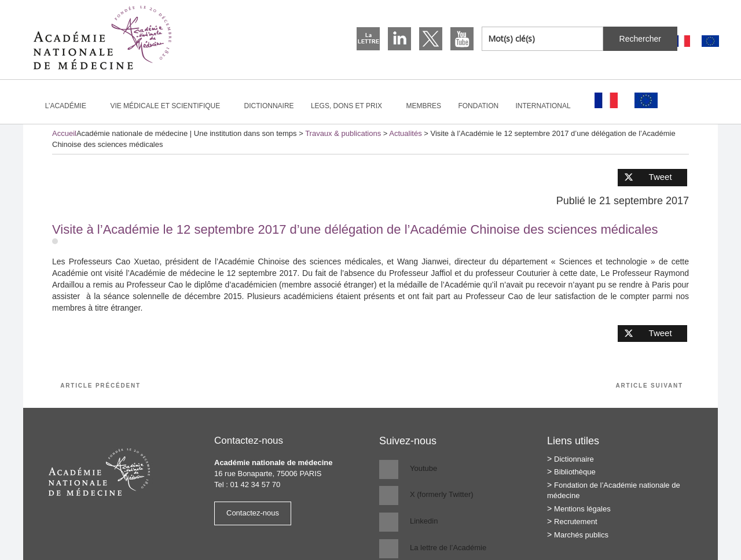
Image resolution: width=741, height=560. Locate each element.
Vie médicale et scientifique (170, 106)
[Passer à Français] (681, 41)
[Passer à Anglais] (710, 41)
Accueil (64, 133)
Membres (423, 106)
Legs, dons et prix (351, 106)
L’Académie (71, 106)
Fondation (478, 106)
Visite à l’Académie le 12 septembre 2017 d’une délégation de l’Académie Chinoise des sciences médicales (355, 229)
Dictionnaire (269, 106)
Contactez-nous (253, 513)
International (548, 106)
